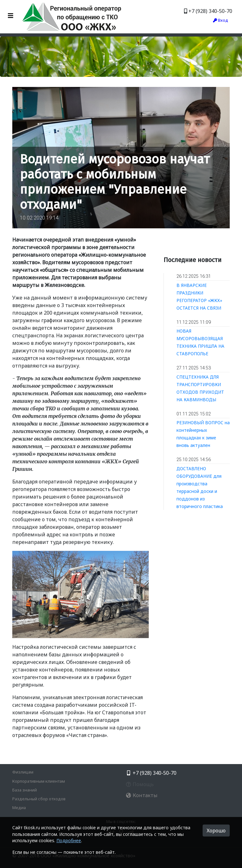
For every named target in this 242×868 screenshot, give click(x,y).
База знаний (25, 790)
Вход (221, 20)
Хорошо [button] (216, 831)
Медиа (19, 808)
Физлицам (23, 772)
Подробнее (69, 840)
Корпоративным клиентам (39, 781)
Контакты (142, 795)
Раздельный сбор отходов (39, 799)
